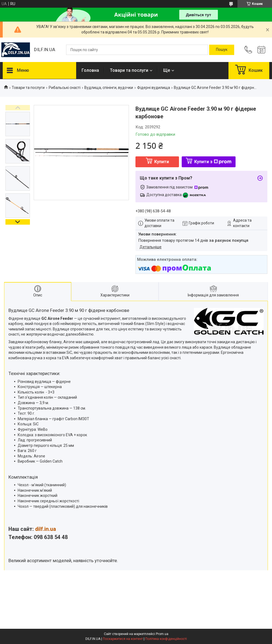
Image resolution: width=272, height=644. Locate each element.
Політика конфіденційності (166, 639)
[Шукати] (222, 50)
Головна (90, 70)
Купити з (213, 162)
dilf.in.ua (46, 529)
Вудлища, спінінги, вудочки (109, 88)
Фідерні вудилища (154, 88)
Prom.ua (162, 634)
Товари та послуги (129, 70)
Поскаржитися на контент (123, 639)
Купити (162, 162)
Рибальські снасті (65, 88)
